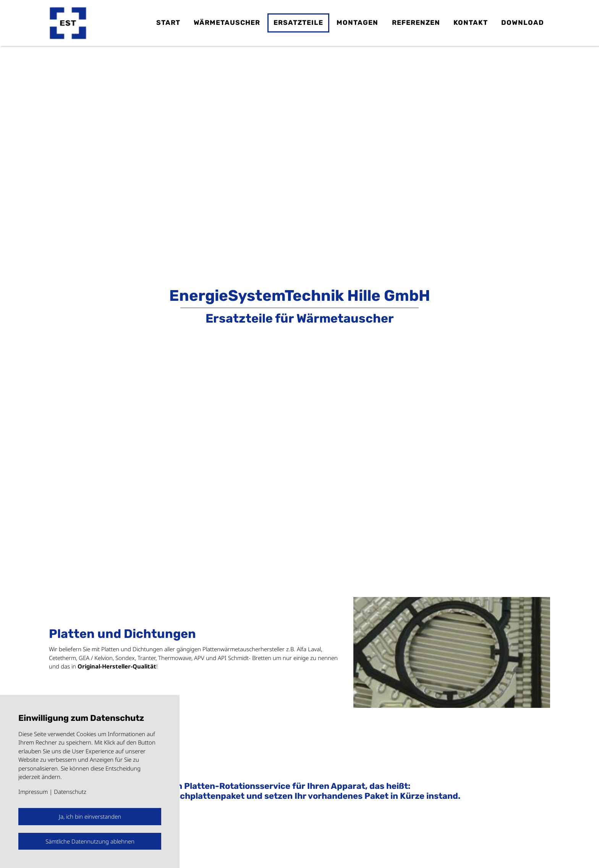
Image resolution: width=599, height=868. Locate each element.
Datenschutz (70, 792)
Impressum (33, 792)
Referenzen (416, 23)
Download (523, 23)
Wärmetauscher (227, 23)
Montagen (357, 23)
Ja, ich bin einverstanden (90, 816)
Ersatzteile (298, 23)
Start (168, 23)
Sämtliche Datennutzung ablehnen (90, 841)
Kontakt (471, 23)
